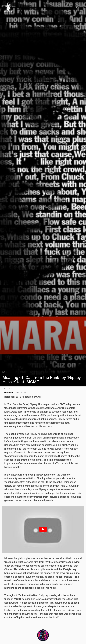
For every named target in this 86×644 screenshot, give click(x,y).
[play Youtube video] (43, 529)
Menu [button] (78, 7)
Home (6, 389)
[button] (70, 7)
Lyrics (5, 372)
